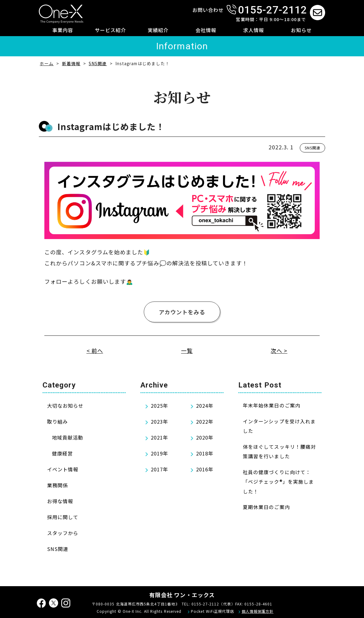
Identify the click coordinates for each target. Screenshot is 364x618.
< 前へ (95, 350)
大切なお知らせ (65, 406)
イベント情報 (63, 469)
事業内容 (63, 30)
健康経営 (62, 453)
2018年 (205, 453)
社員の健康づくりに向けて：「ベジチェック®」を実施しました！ (278, 482)
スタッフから (63, 533)
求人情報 (254, 30)
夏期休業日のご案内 (266, 507)
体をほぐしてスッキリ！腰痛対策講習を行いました (279, 452)
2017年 (160, 469)
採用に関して (63, 517)
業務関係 (58, 485)
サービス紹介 (110, 30)
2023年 (160, 421)
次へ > (279, 350)
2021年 (160, 437)
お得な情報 (60, 501)
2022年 (205, 421)
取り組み (58, 421)
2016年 (205, 469)
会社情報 (206, 30)
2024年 (205, 406)
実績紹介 (158, 30)
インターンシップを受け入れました (279, 426)
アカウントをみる (182, 312)
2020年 (205, 437)
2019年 (160, 453)
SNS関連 (312, 148)
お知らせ (301, 30)
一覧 (187, 350)
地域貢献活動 (68, 437)
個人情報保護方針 (258, 611)
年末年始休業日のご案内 (272, 405)
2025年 (160, 406)
